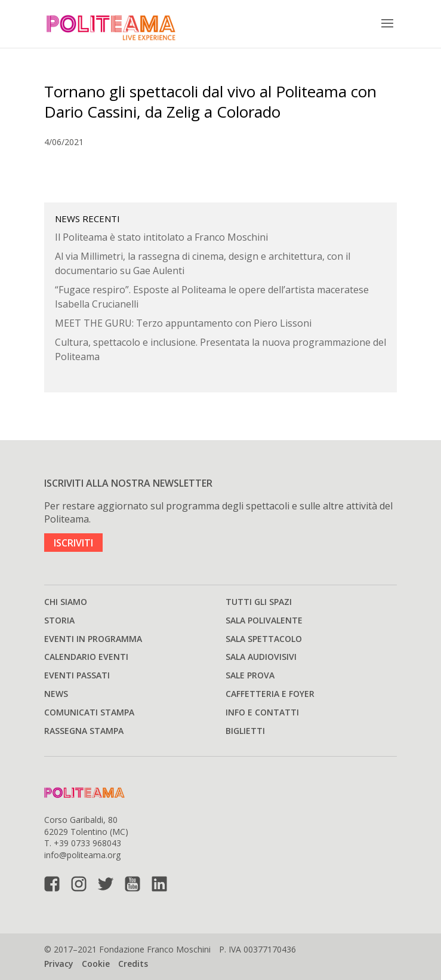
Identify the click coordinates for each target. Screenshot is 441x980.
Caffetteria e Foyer (270, 694)
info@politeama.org (82, 855)
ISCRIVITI (73, 543)
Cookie (96, 964)
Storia (59, 620)
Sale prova (250, 675)
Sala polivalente (264, 620)
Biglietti (245, 731)
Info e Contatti (262, 712)
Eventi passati (77, 675)
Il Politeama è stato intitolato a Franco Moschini (161, 237)
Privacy (59, 964)
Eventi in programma (93, 639)
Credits (133, 964)
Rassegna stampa (84, 731)
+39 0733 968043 (87, 843)
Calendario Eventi (86, 657)
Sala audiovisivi (261, 657)
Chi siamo (66, 602)
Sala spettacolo (264, 639)
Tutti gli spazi (259, 602)
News (56, 694)
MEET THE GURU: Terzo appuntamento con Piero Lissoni (183, 323)
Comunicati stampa (89, 712)
